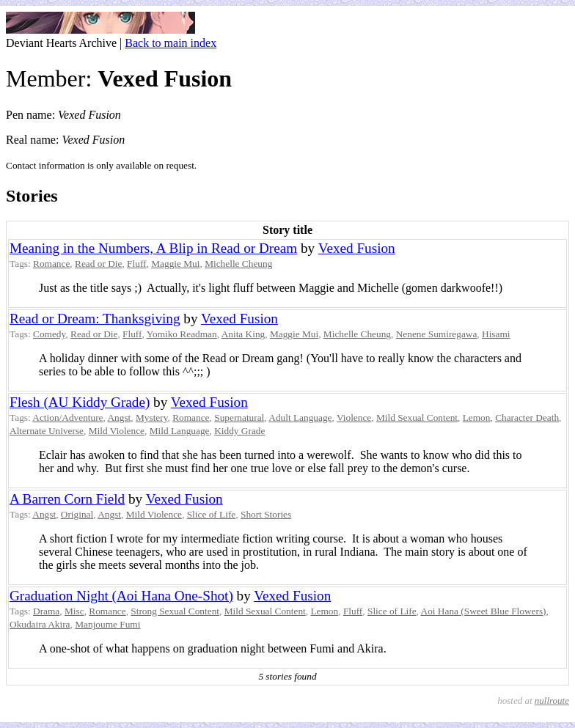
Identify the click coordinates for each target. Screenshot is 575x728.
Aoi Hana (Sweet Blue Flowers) (484, 611)
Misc (74, 611)
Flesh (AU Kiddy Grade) (80, 402)
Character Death (527, 418)
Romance (51, 264)
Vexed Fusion (357, 248)
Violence (354, 418)
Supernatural (239, 418)
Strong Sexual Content (175, 611)
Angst (119, 418)
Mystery (152, 418)
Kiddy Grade (239, 431)
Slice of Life (212, 514)
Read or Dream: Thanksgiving (95, 319)
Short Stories (266, 514)
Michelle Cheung (238, 264)
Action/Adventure (67, 418)
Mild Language (180, 431)
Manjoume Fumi (107, 624)
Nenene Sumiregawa (437, 334)
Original (77, 514)
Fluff (136, 264)
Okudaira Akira (40, 624)
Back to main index (171, 43)
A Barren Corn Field (67, 499)
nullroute (552, 701)
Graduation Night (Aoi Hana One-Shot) (121, 596)
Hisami (496, 334)
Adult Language (300, 418)
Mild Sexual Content (417, 418)
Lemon (477, 418)
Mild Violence (117, 431)
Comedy (49, 334)
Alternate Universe (47, 431)
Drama (46, 611)
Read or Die (98, 264)
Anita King (243, 334)
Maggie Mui (175, 264)
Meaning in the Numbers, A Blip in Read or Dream (153, 248)
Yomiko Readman (182, 334)
